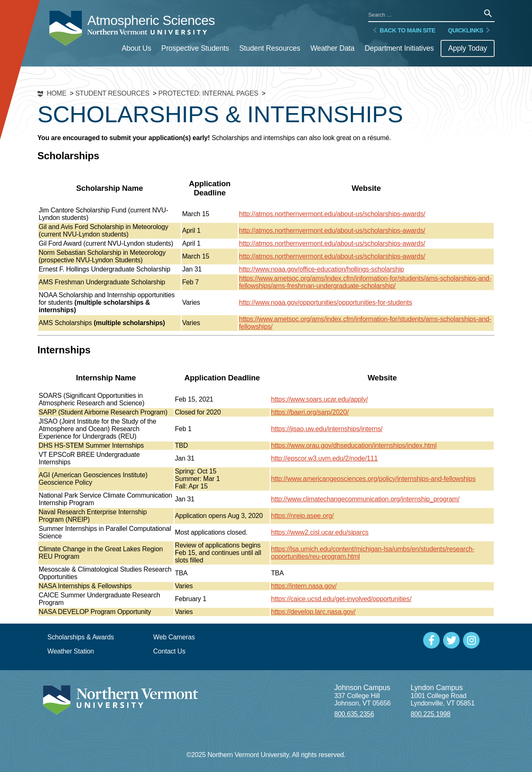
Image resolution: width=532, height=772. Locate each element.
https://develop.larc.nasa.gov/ (313, 612)
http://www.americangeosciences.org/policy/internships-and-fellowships (373, 479)
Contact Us (170, 651)
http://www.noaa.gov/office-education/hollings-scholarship (321, 269)
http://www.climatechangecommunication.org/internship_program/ (365, 499)
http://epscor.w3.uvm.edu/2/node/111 (324, 458)
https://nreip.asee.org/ (302, 516)
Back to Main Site (403, 30)
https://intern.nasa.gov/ (304, 586)
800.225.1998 (431, 714)
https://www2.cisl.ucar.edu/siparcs (320, 532)
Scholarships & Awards (81, 637)
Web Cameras (174, 637)
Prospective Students (195, 48)
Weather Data (332, 48)
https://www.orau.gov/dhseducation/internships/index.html (354, 445)
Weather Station (71, 651)
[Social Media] (431, 640)
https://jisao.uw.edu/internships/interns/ (327, 429)
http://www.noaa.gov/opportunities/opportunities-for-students (325, 302)
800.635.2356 (354, 714)
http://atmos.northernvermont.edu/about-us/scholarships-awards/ (332, 214)
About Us (137, 48)
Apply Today (468, 48)
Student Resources (270, 48)
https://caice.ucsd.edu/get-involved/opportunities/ (341, 599)
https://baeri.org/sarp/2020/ (310, 412)
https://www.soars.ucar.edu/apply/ (319, 399)
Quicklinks (470, 30)
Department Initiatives (399, 48)
